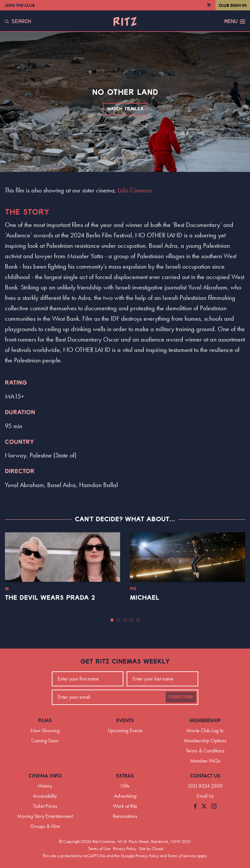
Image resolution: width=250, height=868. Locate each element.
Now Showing (45, 730)
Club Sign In (233, 5)
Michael (145, 598)
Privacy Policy (125, 848)
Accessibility (45, 796)
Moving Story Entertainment (45, 816)
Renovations (125, 816)
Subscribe (181, 697)
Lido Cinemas (135, 190)
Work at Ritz (125, 806)
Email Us (205, 796)
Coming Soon (45, 741)
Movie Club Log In (205, 730)
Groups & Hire (45, 826)
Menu (235, 21)
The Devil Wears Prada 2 (50, 598)
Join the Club (20, 5)
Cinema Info (45, 776)
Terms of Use (99, 848)
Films (45, 720)
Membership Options (205, 741)
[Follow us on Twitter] (204, 807)
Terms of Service (182, 856)
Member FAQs (205, 761)
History (45, 786)
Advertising (125, 796)
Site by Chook (151, 848)
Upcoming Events (125, 730)
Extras (125, 776)
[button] (112, 620)
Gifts (125, 786)
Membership (205, 720)
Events (125, 720)
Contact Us (205, 776)
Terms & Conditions (205, 751)
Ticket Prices (45, 806)
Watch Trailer (125, 109)
